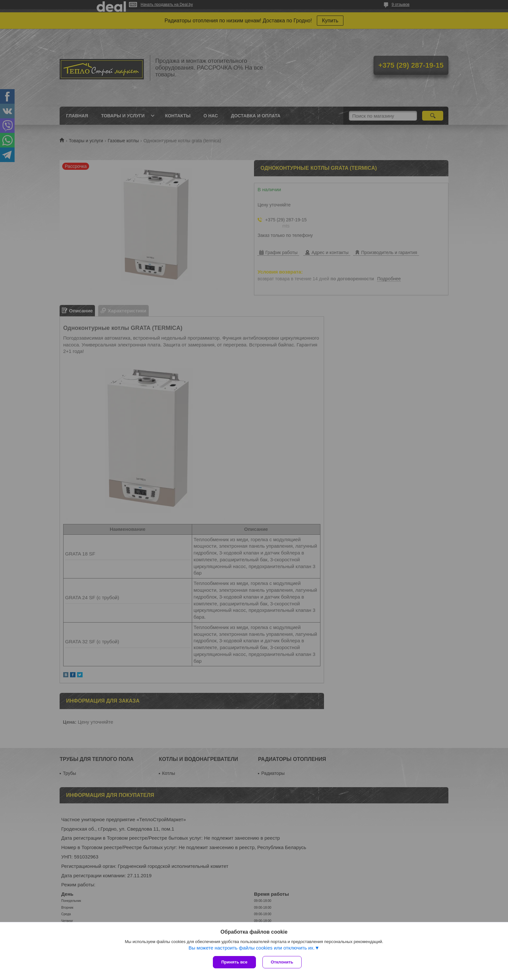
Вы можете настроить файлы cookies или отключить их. (252, 948)
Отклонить (282, 962)
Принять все (234, 962)
